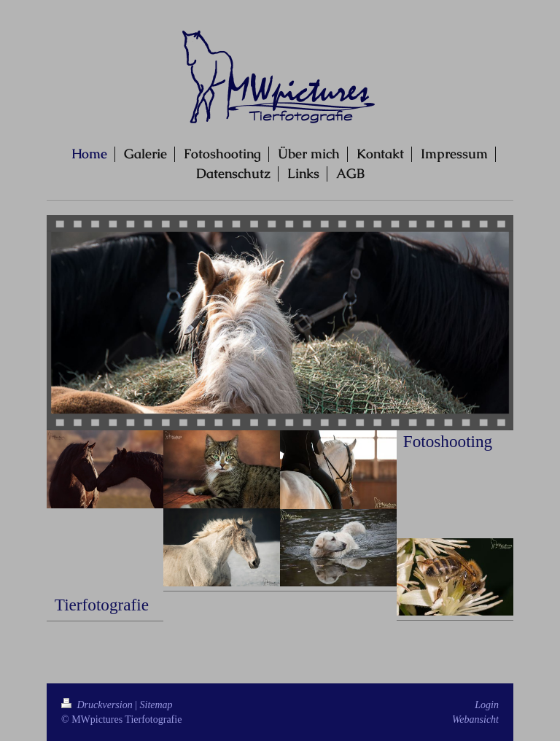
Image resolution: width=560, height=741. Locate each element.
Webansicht (475, 719)
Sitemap (156, 705)
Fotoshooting (448, 441)
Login (487, 705)
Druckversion (98, 705)
